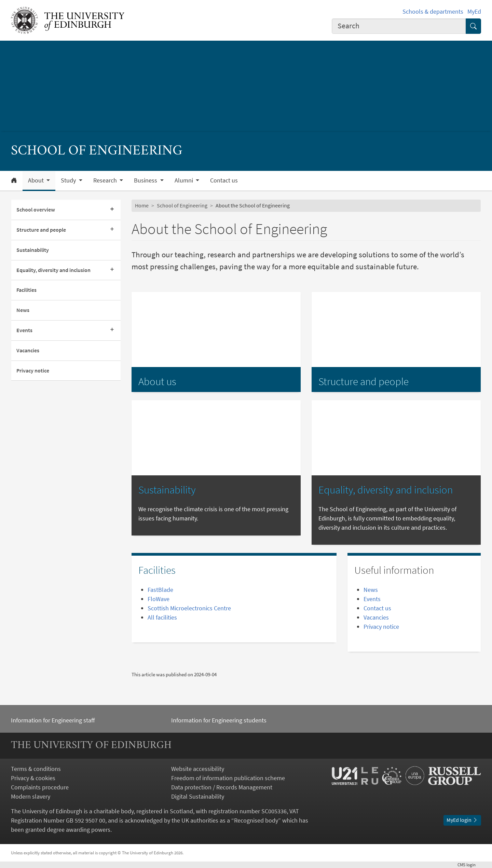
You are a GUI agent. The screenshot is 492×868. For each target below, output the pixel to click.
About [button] (37, 180)
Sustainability (33, 250)
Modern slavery (31, 796)
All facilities (162, 617)
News (23, 310)
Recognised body (256, 820)
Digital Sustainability (198, 796)
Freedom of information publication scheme (228, 778)
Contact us (224, 180)
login (469, 865)
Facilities (26, 290)
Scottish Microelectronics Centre (189, 608)
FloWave (159, 599)
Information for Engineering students (219, 720)
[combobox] (399, 26)
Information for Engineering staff (53, 720)
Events (24, 330)
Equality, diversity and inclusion (53, 270)
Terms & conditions (36, 769)
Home (142, 205)
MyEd (474, 11)
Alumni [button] (184, 180)
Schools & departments (433, 11)
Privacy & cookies (33, 778)
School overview (36, 209)
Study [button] (69, 180)
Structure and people (41, 230)
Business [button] (146, 180)
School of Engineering (182, 205)
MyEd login (462, 820)
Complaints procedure (40, 787)
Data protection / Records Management (222, 787)
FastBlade (160, 590)
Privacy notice (33, 370)
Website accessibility (198, 769)
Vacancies (28, 350)
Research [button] (106, 180)
